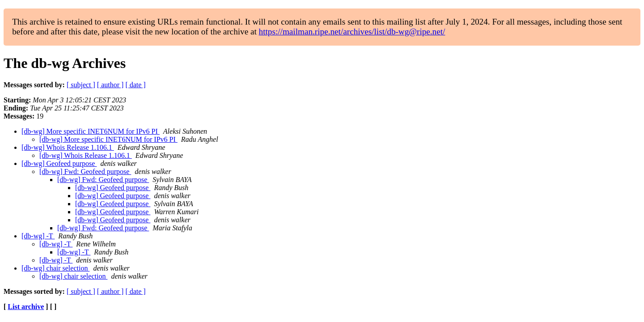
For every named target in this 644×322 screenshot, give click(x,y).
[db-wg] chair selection (55, 268)
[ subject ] (81, 85)
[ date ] (135, 85)
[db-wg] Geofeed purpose (59, 163)
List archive (26, 307)
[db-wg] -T (38, 236)
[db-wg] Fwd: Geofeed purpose (85, 172)
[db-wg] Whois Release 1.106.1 (68, 147)
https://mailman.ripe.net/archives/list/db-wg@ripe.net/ (352, 32)
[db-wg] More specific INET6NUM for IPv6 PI (91, 131)
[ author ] (110, 85)
